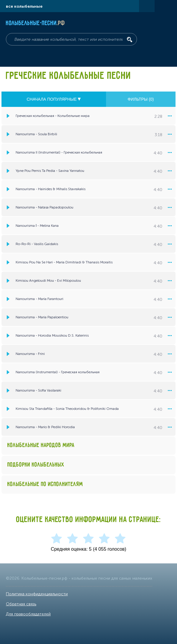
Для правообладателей (28, 614)
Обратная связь (21, 604)
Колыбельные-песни (35, 23)
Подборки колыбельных (36, 465)
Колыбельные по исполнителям (45, 484)
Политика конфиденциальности (37, 594)
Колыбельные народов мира (41, 445)
